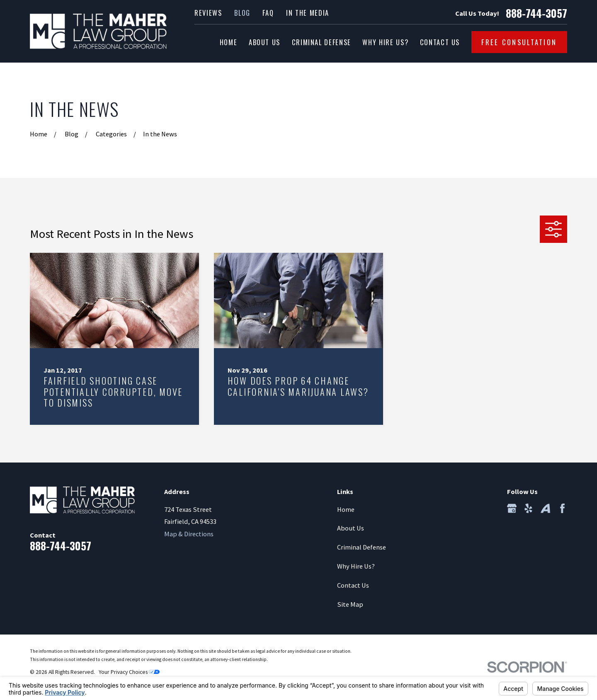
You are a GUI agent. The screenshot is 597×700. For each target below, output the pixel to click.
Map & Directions (189, 534)
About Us (351, 528)
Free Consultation (519, 42)
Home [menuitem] (229, 42)
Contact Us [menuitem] (440, 42)
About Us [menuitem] (265, 42)
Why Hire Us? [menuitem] (385, 42)
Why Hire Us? (356, 566)
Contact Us (353, 585)
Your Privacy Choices (129, 672)
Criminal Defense (362, 547)
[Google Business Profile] (512, 508)
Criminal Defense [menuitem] (322, 42)
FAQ (268, 13)
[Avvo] (545, 508)
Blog (242, 13)
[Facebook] (562, 508)
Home (346, 509)
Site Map (350, 604)
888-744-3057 (536, 13)
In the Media (308, 13)
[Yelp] (528, 508)
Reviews (208, 13)
